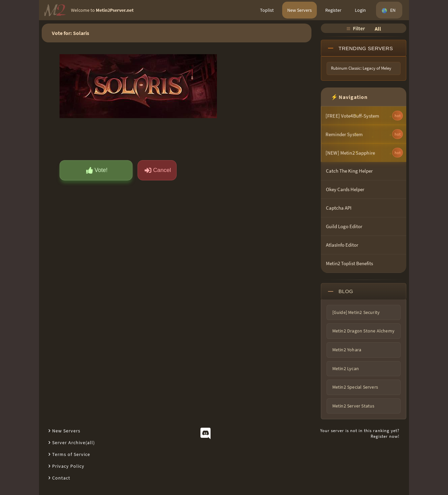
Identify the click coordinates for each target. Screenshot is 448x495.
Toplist (267, 10)
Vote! (97, 170)
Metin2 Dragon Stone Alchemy (363, 331)
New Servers (300, 10)
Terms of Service (71, 454)
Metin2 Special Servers (355, 387)
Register (333, 10)
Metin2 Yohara (347, 350)
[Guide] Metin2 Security (356, 312)
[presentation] (106, 138)
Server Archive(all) (73, 443)
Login (360, 10)
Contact (61, 478)
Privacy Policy (68, 466)
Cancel (158, 170)
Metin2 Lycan (346, 368)
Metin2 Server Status (353, 406)
